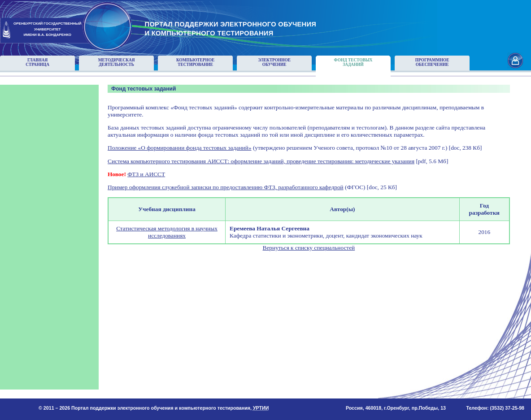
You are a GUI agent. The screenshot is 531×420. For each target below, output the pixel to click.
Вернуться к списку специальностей (309, 248)
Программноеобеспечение (432, 62)
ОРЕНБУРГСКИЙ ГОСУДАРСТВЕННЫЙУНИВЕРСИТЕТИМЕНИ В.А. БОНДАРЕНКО (48, 29)
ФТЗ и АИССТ (146, 174)
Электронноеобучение (274, 62)
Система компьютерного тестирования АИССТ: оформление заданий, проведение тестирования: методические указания (261, 161)
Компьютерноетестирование (195, 62)
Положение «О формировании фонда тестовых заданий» (180, 148)
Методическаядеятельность (117, 62)
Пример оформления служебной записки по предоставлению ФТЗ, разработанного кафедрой (226, 187)
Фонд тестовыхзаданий (353, 62)
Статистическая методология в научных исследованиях (167, 232)
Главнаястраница (37, 62)
